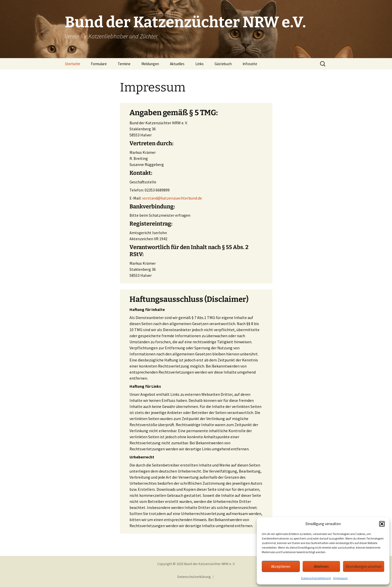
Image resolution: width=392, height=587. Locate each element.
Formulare (99, 64)
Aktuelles (177, 64)
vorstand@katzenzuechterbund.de (172, 198)
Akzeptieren (281, 566)
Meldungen (150, 64)
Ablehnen (321, 566)
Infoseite (250, 64)
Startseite (72, 64)
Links (200, 64)
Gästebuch (223, 64)
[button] (382, 524)
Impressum (341, 578)
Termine (124, 64)
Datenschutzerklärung (316, 578)
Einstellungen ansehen (364, 566)
